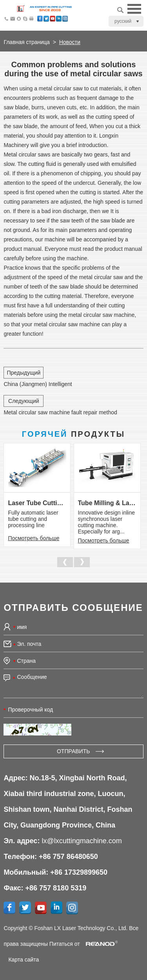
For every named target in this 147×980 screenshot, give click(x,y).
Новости (70, 42)
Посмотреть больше (34, 538)
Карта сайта (24, 960)
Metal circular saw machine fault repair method (60, 412)
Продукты (73, 434)
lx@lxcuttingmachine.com (82, 841)
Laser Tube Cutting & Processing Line (37, 503)
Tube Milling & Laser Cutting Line (107, 503)
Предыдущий (24, 373)
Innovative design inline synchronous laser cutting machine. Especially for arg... (107, 522)
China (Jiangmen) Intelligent (38, 384)
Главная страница (27, 42)
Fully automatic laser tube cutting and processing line (33, 519)
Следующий (24, 401)
